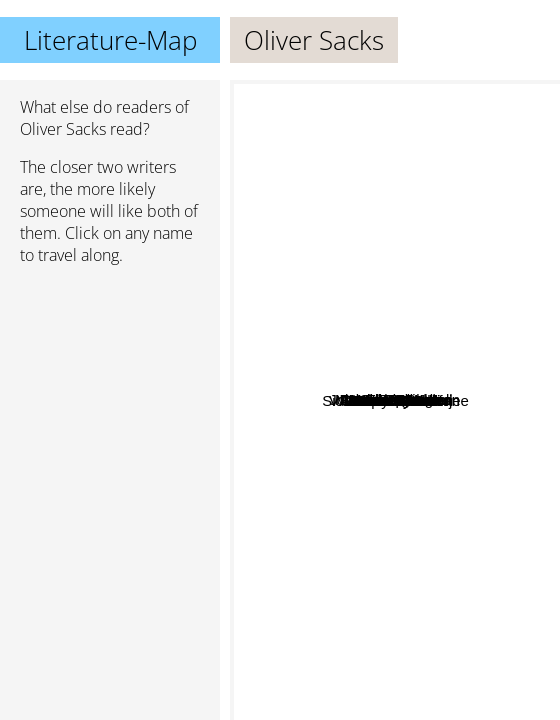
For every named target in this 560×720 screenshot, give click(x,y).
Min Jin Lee (430, 343)
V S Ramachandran (440, 605)
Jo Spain (361, 357)
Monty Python (341, 302)
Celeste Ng (409, 270)
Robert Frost (309, 332)
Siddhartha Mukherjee (356, 471)
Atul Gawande (359, 409)
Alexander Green (471, 408)
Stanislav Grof (411, 640)
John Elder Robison (354, 241)
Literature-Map (110, 40)
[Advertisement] (110, 387)
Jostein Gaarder (465, 689)
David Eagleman (474, 290)
